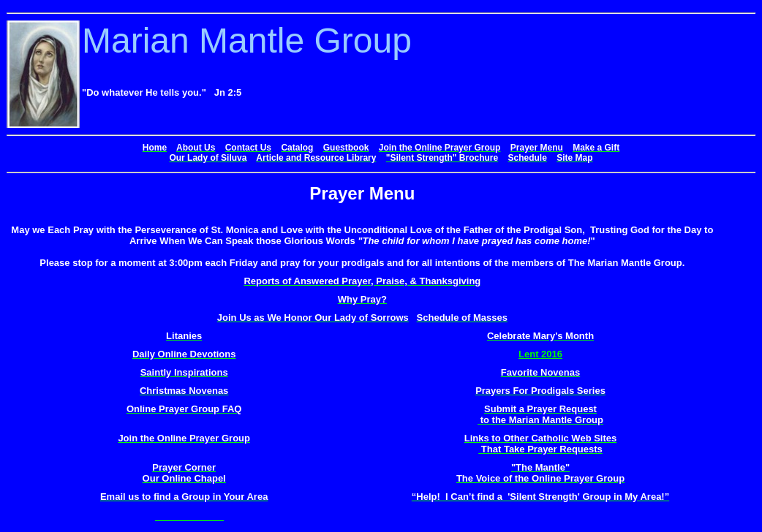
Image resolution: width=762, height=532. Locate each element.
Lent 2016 (540, 354)
